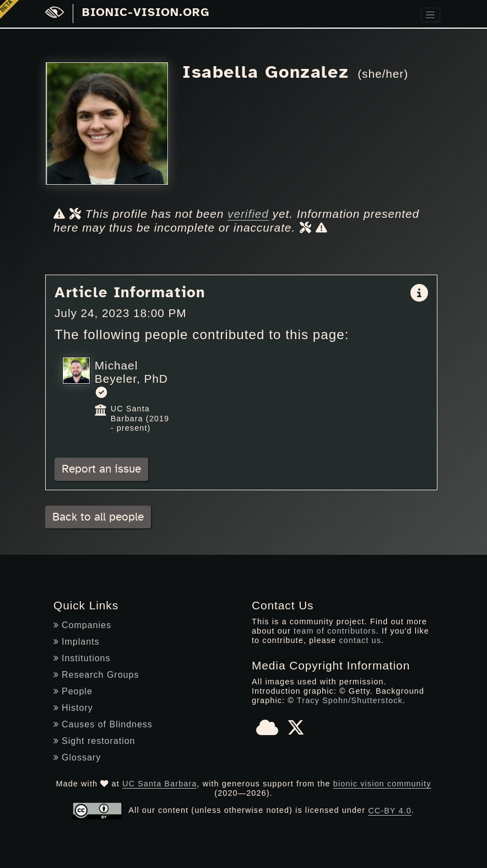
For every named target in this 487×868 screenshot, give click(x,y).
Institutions (82, 658)
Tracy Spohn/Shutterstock (350, 700)
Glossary (77, 757)
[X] (296, 731)
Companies (82, 625)
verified (248, 214)
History (73, 708)
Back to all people (98, 517)
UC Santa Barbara (160, 784)
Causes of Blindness (103, 724)
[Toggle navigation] (431, 15)
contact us (360, 640)
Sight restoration (94, 741)
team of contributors (335, 631)
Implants (76, 642)
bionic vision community (382, 784)
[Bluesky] (267, 731)
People (73, 691)
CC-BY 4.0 (390, 811)
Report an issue (101, 469)
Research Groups (96, 675)
